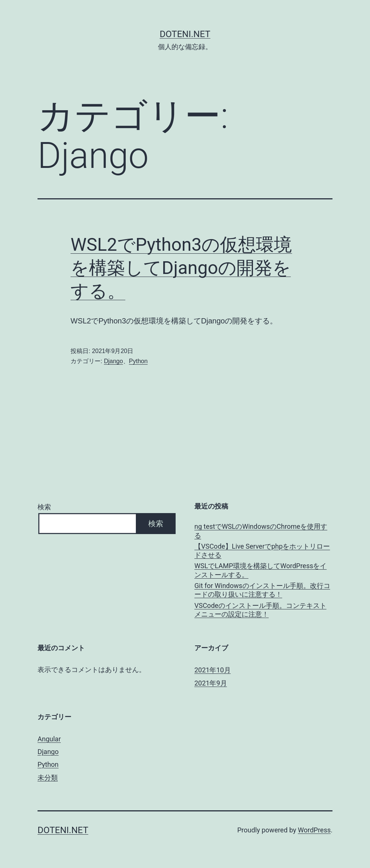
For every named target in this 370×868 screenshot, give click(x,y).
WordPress (314, 830)
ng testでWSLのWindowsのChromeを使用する (261, 531)
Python (138, 361)
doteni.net (185, 34)
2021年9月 (211, 683)
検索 (44, 507)
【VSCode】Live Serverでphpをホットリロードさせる (262, 551)
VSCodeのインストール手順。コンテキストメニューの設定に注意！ (260, 610)
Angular (49, 739)
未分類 (48, 777)
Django (114, 361)
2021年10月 (213, 670)
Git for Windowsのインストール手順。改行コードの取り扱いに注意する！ (262, 590)
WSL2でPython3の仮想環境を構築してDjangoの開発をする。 (181, 268)
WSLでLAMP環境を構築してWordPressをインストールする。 (261, 570)
